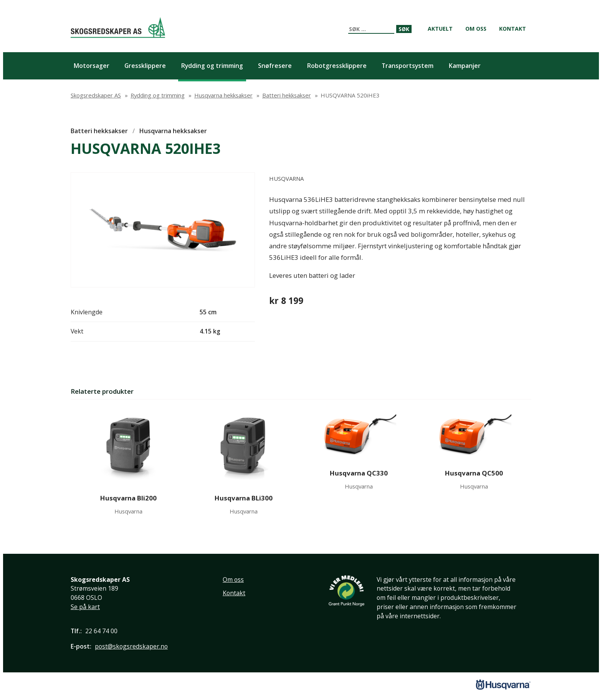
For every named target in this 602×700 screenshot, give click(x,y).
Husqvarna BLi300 (244, 498)
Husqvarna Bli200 (128, 498)
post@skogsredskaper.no (131, 646)
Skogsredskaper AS (118, 27)
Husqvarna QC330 (359, 473)
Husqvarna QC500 (474, 473)
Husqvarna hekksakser (173, 131)
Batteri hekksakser (99, 131)
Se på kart (85, 607)
